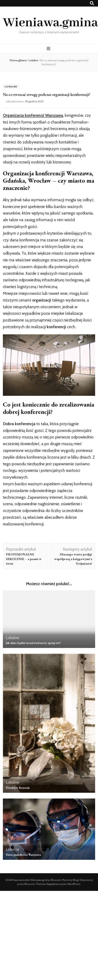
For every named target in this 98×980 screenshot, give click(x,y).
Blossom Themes (35, 884)
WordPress (74, 884)
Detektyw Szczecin (18, 788)
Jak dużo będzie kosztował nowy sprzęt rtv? (33, 643)
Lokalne (11, 87)
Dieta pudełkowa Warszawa (23, 855)
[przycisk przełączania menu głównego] (49, 48)
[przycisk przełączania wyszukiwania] (92, 3)
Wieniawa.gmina (50, 23)
